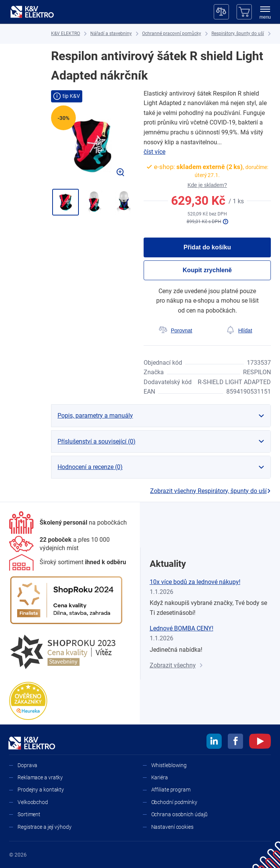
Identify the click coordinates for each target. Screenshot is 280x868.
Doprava (27, 765)
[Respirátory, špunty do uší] (238, 34)
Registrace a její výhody (45, 827)
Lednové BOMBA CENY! (182, 628)
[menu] (265, 13)
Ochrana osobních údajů (180, 814)
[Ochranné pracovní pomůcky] (172, 34)
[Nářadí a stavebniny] (111, 34)
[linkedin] (214, 742)
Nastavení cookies (172, 827)
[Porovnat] (175, 330)
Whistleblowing (169, 765)
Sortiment (29, 814)
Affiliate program (171, 790)
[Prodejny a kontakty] (70, 544)
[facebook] (235, 742)
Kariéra (160, 777)
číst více (154, 152)
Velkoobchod (33, 802)
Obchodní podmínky (174, 802)
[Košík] (244, 12)
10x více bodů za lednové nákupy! (195, 582)
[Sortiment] (68, 562)
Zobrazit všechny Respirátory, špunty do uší (210, 491)
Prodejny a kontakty (41, 790)
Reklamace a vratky (40, 777)
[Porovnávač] (221, 12)
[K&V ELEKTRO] (32, 12)
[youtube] (260, 742)
